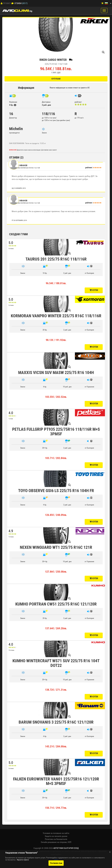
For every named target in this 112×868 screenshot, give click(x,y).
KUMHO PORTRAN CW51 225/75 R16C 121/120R (56, 604)
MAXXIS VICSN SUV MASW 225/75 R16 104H (56, 373)
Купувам (56, 79)
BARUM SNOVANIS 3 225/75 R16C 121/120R (56, 722)
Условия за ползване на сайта (56, 833)
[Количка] (102, 3)
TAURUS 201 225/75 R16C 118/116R (56, 259)
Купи (94, 290)
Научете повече (23, 860)
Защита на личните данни (56, 836)
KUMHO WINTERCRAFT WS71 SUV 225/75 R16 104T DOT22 (56, 663)
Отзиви (18, 3)
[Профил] (2, 3)
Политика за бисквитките (56, 839)
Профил (7, 3)
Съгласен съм (56, 863)
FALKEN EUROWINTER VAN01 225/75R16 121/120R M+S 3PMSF (56, 781)
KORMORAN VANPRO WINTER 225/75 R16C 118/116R (56, 316)
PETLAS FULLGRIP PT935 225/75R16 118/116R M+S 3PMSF (56, 432)
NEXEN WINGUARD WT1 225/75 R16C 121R (56, 547)
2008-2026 (61, 848)
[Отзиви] (12, 3)
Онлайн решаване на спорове (54, 842)
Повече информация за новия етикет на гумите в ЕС (70, 88)
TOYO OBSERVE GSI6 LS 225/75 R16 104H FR (56, 491)
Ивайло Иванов (20, 165)
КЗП (70, 842)
